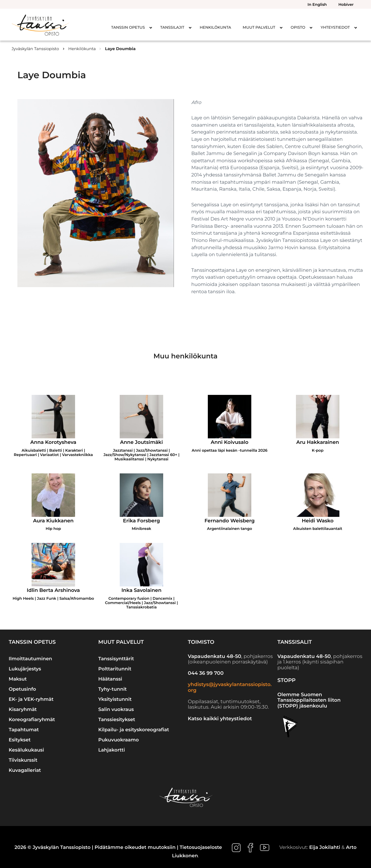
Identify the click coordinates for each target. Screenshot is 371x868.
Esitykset (20, 740)
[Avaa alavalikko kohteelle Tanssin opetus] (151, 28)
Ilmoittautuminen (30, 659)
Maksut (18, 679)
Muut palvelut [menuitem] (259, 28)
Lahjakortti (112, 750)
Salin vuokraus (116, 710)
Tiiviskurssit (23, 760)
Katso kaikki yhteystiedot (220, 719)
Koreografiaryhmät (32, 720)
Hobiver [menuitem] (346, 5)
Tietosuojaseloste (201, 847)
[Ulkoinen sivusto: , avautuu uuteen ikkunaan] (237, 847)
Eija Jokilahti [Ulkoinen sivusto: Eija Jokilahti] (325, 847)
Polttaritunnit (115, 669)
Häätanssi (110, 679)
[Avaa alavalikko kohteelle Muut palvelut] (281, 28)
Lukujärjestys (25, 669)
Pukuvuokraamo (119, 740)
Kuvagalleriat (25, 770)
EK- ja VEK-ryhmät (31, 699)
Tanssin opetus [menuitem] (128, 28)
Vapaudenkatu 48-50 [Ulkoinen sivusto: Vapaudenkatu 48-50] (214, 657)
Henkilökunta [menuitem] (215, 28)
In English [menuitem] (317, 5)
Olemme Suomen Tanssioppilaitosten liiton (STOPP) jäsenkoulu (309, 700)
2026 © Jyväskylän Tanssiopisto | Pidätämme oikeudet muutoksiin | (97, 847)
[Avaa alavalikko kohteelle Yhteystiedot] (356, 28)
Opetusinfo (22, 689)
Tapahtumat (24, 730)
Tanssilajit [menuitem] (172, 28)
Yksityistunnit (115, 699)
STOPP (287, 680)
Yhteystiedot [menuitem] (335, 28)
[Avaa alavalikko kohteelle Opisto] (311, 28)
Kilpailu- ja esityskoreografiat (134, 730)
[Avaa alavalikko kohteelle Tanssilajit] (190, 28)
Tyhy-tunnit (112, 689)
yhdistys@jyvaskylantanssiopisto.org (230, 688)
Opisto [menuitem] (298, 28)
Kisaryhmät (23, 710)
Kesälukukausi (26, 750)
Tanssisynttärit (116, 659)
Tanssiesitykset (117, 720)
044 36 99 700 (206, 673)
